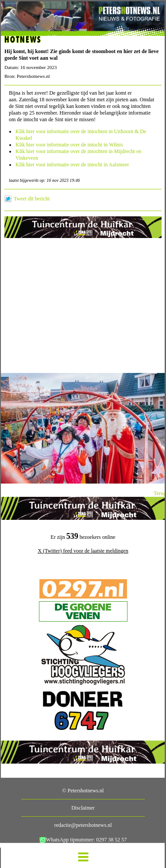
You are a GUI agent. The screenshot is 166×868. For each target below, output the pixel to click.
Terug (160, 493)
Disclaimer (83, 808)
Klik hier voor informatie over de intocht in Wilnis (69, 145)
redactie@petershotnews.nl (83, 825)
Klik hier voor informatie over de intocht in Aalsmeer (72, 165)
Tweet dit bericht (32, 199)
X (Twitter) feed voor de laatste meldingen (83, 551)
